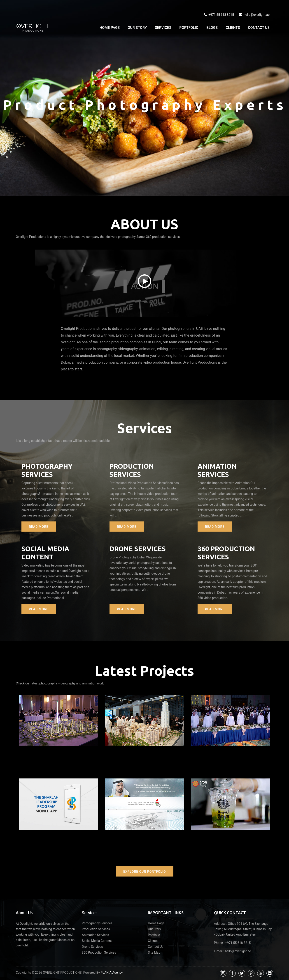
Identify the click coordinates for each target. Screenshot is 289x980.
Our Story (137, 28)
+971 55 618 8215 (219, 15)
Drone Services (138, 549)
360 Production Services (99, 952)
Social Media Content (97, 941)
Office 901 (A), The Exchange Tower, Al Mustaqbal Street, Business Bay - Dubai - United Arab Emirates (243, 929)
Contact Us (259, 28)
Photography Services (97, 923)
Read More (39, 527)
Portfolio (189, 28)
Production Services (96, 929)
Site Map (154, 952)
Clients (233, 28)
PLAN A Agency (112, 973)
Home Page (110, 28)
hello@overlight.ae (254, 15)
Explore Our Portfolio (145, 872)
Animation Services (96, 935)
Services (163, 28)
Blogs (212, 28)
